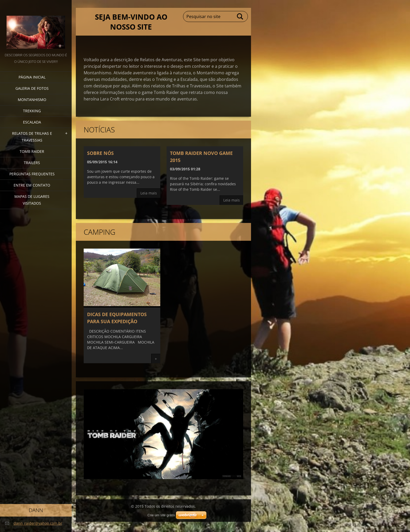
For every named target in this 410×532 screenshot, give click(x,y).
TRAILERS (32, 163)
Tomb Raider (32, 151)
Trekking (32, 111)
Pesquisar (240, 16)
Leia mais (149, 193)
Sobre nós (100, 153)
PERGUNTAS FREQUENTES (32, 174)
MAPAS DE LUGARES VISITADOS (32, 200)
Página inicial (32, 77)
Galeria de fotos (32, 88)
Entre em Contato (32, 185)
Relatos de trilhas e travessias (32, 137)
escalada (32, 122)
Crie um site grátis (161, 515)
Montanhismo (32, 100)
